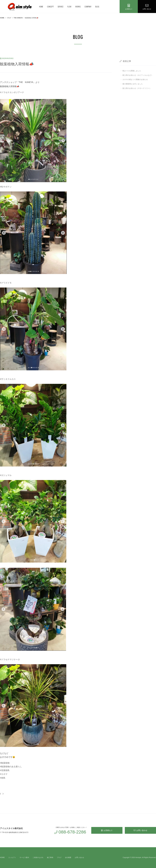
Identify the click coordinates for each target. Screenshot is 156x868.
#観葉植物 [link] (5, 763)
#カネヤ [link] (4, 774)
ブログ (59, 857)
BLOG (97, 6)
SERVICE (61, 6)
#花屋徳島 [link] (5, 770)
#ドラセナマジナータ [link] (10, 659)
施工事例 (50, 857)
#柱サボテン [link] (6, 187)
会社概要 (68, 857)
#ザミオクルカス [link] (8, 379)
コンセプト (12, 857)
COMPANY (88, 6)
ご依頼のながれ (38, 857)
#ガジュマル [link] (6, 475)
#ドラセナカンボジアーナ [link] (12, 92)
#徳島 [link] (3, 778)
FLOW (69, 6)
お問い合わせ (140, 830)
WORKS (78, 6)
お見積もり (107, 830)
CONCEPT (50, 6)
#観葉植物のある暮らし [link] (11, 767)
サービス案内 (24, 857)
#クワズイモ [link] (6, 283)
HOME (41, 6)
